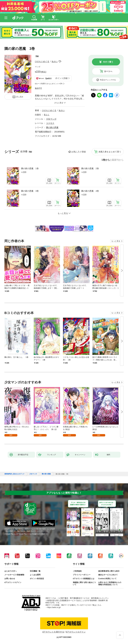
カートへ (108, 71)
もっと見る (116, 241)
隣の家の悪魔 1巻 (30, 168)
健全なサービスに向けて (108, 575)
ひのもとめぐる (42, 61)
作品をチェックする (108, 80)
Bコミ (47, 115)
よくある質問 (35, 575)
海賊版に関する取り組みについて (84, 584)
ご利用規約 (77, 571)
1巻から (106, 160)
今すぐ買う (108, 62)
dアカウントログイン (13, 582)
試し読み (20, 97)
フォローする (60, 61)
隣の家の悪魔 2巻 (90, 168)
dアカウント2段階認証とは (84, 579)
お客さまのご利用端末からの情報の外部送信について (110, 584)
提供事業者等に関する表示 (109, 571)
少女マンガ (51, 119)
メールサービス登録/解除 (14, 575)
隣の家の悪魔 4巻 (90, 191)
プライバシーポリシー (82, 575)
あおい (55, 61)
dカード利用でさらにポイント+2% (49, 84)
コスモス (50, 123)
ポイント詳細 (61, 78)
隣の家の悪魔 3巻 (30, 191)
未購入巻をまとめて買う (110, 152)
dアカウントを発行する (53, 632)
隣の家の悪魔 (52, 127)
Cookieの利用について (107, 579)
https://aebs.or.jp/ (54, 607)
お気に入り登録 (79, 152)
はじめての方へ (11, 571)
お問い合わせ (10, 579)
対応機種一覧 (35, 571)
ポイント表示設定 (37, 579)
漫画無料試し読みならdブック (14, 474)
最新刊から (118, 160)
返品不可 (38, 88)
